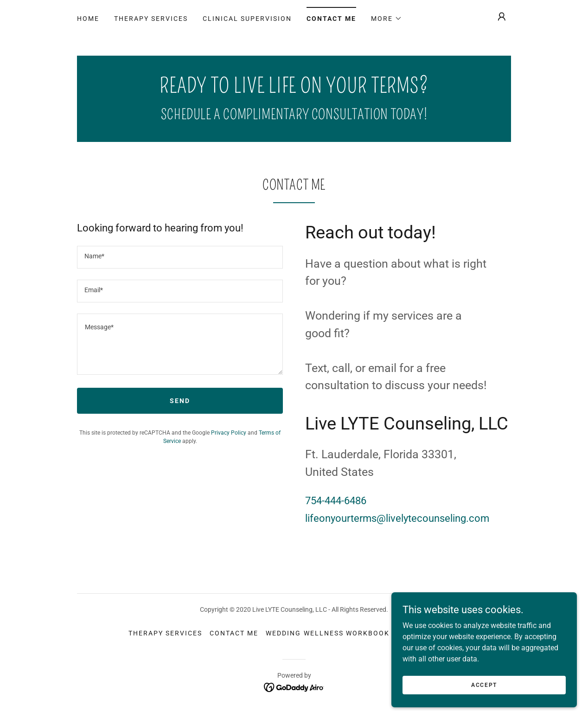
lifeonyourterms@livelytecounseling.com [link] (397, 518)
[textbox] (180, 257)
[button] (387, 19)
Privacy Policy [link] (229, 433)
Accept (484, 685)
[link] (294, 90)
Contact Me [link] (331, 19)
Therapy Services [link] (151, 19)
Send (180, 401)
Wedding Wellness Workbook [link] (327, 633)
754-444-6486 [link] (336, 501)
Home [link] (88, 19)
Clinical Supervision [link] (247, 19)
